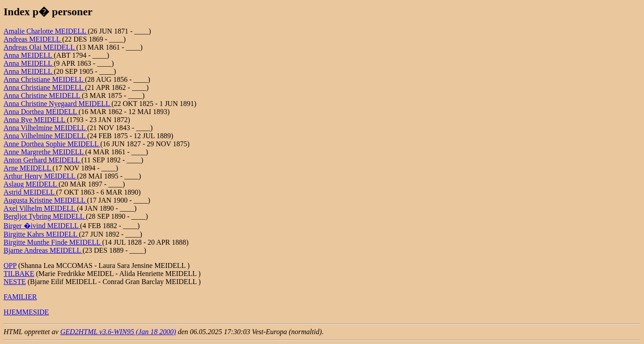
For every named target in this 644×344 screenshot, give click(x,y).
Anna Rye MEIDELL (35, 120)
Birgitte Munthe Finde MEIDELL (53, 242)
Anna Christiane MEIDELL (44, 79)
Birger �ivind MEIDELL (42, 226)
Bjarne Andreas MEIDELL (43, 250)
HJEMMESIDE (26, 312)
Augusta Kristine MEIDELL (45, 200)
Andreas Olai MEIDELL (40, 47)
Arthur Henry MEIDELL (40, 176)
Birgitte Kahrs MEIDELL (41, 234)
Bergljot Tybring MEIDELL (45, 216)
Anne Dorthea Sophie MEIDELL (52, 144)
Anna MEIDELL (29, 55)
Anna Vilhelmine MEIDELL (45, 128)
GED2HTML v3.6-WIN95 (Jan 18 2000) (118, 332)
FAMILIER (20, 297)
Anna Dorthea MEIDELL (41, 112)
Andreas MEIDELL (33, 39)
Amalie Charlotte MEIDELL (46, 31)
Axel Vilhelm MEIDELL (40, 208)
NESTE (15, 282)
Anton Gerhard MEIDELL (42, 160)
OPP (10, 265)
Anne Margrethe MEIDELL (44, 152)
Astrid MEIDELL (30, 192)
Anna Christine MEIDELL (43, 96)
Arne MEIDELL (28, 168)
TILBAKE (19, 274)
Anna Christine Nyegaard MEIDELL (57, 104)
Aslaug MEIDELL (31, 184)
